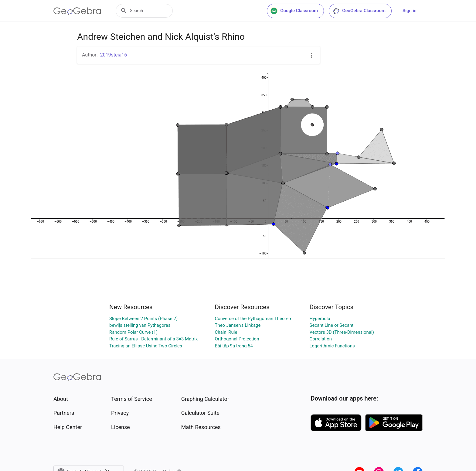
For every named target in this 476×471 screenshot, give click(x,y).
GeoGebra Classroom (359, 11)
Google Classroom (294, 11)
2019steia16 (114, 55)
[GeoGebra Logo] (77, 11)
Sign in (410, 11)
